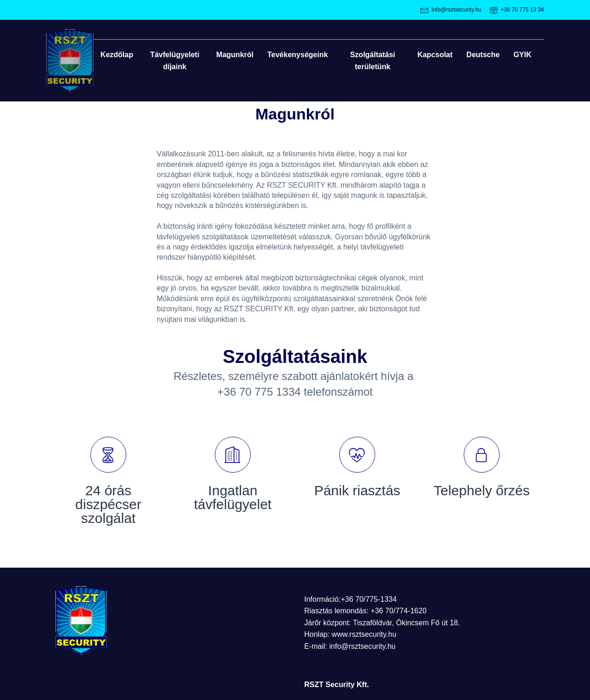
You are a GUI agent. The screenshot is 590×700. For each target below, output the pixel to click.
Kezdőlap (117, 55)
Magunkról (235, 55)
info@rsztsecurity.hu (456, 10)
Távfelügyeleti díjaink (175, 61)
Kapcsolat (435, 55)
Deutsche (483, 55)
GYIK (522, 55)
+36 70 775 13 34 (522, 10)
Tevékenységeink (298, 55)
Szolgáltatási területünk (372, 61)
